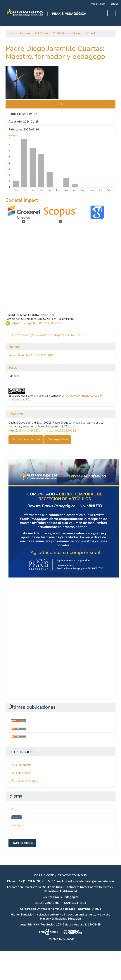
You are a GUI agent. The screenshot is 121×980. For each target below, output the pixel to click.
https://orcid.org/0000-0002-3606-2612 (36, 352)
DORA (38, 904)
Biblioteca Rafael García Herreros (88, 916)
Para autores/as (21, 801)
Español (17, 846)
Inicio (11, 33)
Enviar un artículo (22, 872)
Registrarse (98, 4)
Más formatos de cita (26, 468)
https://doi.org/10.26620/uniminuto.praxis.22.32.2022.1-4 (50, 364)
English (16, 838)
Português (18, 854)
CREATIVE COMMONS (72, 904)
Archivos (25, 33)
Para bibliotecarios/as (25, 809)
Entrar (114, 4)
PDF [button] (61, 104)
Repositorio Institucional (60, 920)
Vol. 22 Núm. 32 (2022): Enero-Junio (57, 33)
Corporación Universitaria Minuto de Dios (34, 916)
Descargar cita (58, 468)
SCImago (69, 968)
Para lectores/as (21, 794)
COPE (50, 904)
